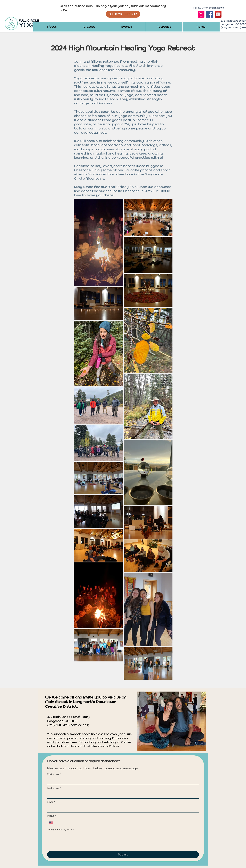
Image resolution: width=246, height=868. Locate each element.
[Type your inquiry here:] (123, 841)
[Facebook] (210, 14)
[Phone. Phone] (126, 823)
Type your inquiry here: (61, 830)
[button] (52, 27)
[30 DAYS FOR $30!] (123, 14)
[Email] (122, 809)
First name (54, 775)
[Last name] (122, 795)
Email (51, 802)
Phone (51, 816)
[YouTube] (218, 14)
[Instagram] (201, 14)
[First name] (122, 781)
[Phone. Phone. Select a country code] (53, 823)
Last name (54, 788)
